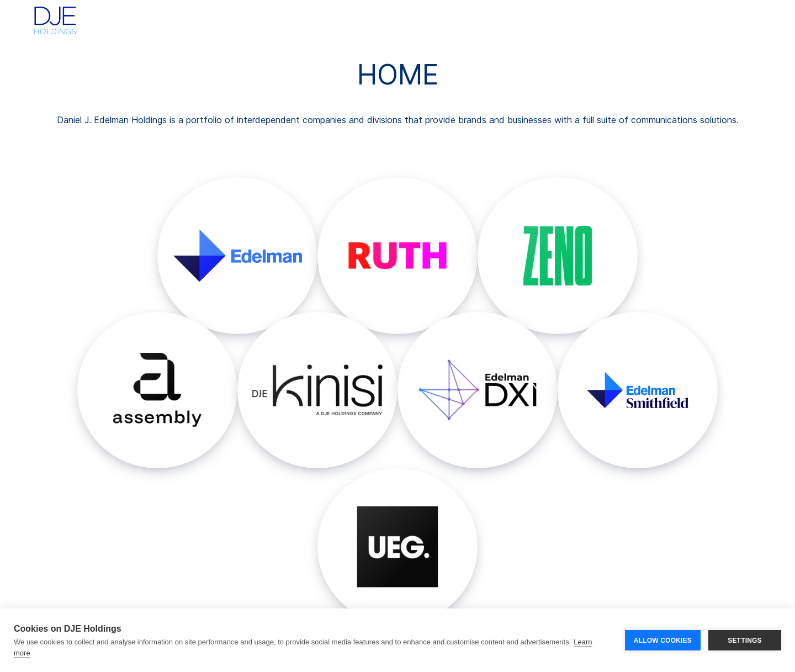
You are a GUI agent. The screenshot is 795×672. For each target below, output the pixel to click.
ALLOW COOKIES (663, 641)
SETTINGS (745, 641)
